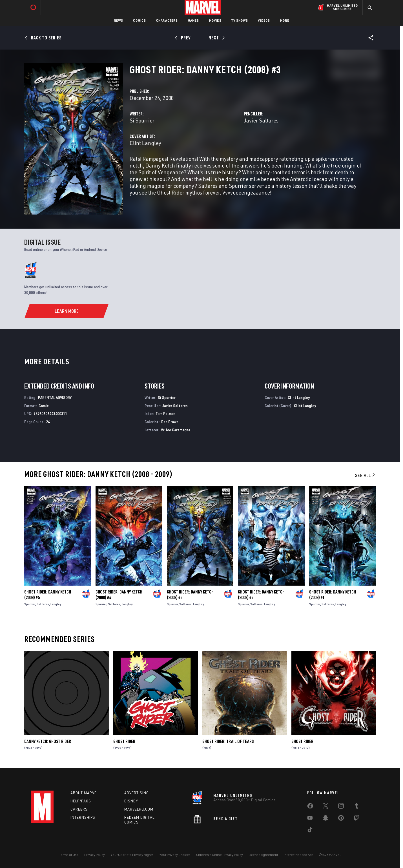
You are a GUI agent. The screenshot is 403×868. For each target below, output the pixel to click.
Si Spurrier (142, 120)
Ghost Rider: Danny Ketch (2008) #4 (119, 595)
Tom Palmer (165, 413)
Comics (139, 20)
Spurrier (30, 604)
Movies (215, 20)
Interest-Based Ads (299, 855)
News (119, 20)
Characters (167, 20)
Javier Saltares (261, 120)
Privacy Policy (95, 855)
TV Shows (240, 20)
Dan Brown (170, 422)
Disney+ (132, 801)
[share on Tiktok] (310, 831)
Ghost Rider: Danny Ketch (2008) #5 (48, 595)
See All (366, 475)
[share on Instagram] (341, 807)
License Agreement (263, 855)
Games (193, 20)
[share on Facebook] (310, 807)
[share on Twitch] (356, 819)
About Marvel (85, 793)
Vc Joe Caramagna (176, 430)
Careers (79, 809)
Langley (56, 604)
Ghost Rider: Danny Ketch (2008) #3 (190, 595)
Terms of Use (69, 855)
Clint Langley (145, 143)
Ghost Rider (124, 741)
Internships (83, 817)
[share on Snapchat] (325, 819)
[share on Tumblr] (356, 807)
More (285, 20)
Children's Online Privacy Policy (220, 855)
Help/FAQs (81, 801)
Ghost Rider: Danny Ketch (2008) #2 (261, 595)
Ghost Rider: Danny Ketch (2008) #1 (333, 595)
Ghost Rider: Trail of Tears (228, 741)
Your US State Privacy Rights (132, 855)
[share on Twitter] (325, 807)
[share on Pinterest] (341, 819)
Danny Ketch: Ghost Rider (48, 741)
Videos (264, 20)
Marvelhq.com (139, 809)
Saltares (43, 604)
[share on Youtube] (310, 819)
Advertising (137, 793)
